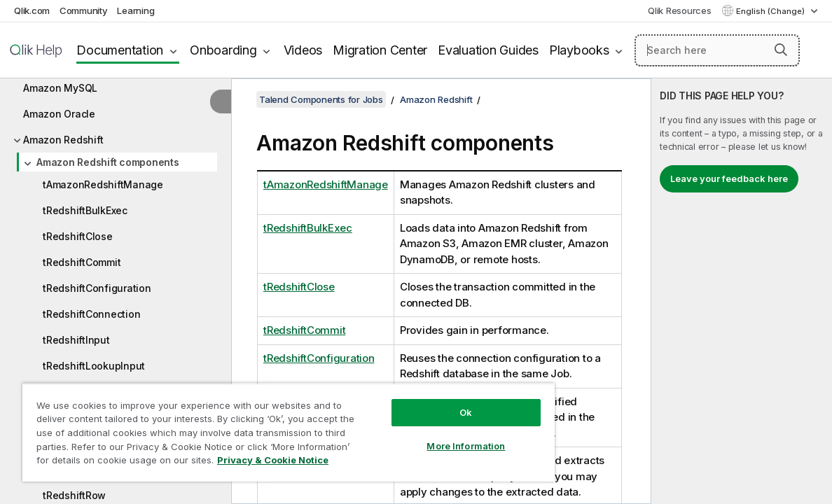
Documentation (120, 50)
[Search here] (717, 50)
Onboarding (223, 50)
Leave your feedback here (729, 178)
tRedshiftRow (74, 495)
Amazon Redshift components (108, 162)
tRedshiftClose (78, 236)
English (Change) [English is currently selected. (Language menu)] (771, 11)
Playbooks (579, 50)
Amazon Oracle (59, 114)
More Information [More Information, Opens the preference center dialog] (424, 435)
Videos (303, 50)
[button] (781, 50)
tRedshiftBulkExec (85, 210)
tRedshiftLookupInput (94, 366)
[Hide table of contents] (221, 101)
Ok (424, 402)
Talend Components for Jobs (321, 99)
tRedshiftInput (76, 340)
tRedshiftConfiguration (97, 288)
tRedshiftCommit (82, 262)
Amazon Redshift (63, 140)
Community (84, 10)
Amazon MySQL (60, 88)
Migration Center (380, 50)
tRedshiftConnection (91, 314)
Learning (136, 10)
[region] (264, 427)
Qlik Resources (680, 10)
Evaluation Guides (488, 50)
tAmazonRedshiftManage (103, 184)
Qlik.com (32, 10)
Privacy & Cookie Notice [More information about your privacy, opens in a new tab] (118, 463)
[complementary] (742, 291)
